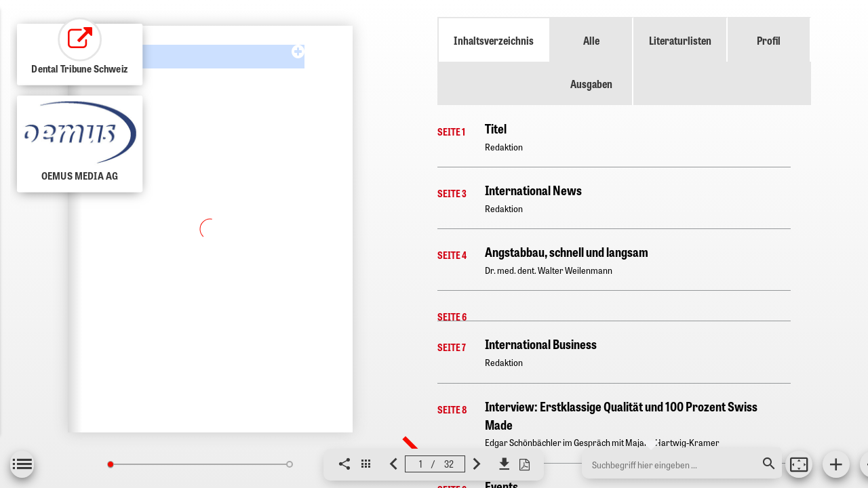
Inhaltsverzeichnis (494, 40)
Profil (769, 40)
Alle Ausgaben (591, 62)
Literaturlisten (680, 40)
